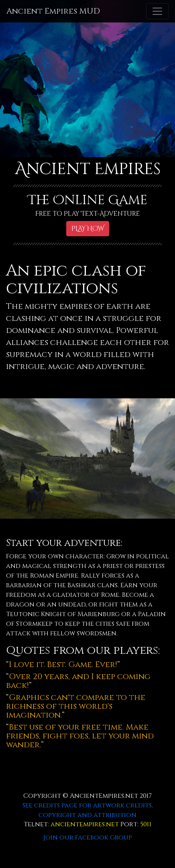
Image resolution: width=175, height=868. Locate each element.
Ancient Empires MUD (53, 11)
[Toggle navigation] (157, 11)
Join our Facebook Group (88, 838)
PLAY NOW (88, 229)
